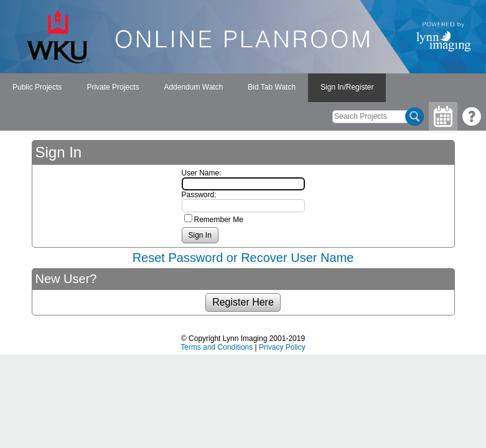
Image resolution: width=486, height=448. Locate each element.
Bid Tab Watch (272, 87)
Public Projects (37, 87)
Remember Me (219, 220)
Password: (199, 195)
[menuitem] (37, 88)
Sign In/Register (347, 87)
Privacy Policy (282, 347)
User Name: (202, 173)
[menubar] (193, 88)
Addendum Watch (193, 87)
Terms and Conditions (217, 347)
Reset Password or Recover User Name (243, 258)
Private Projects (113, 87)
